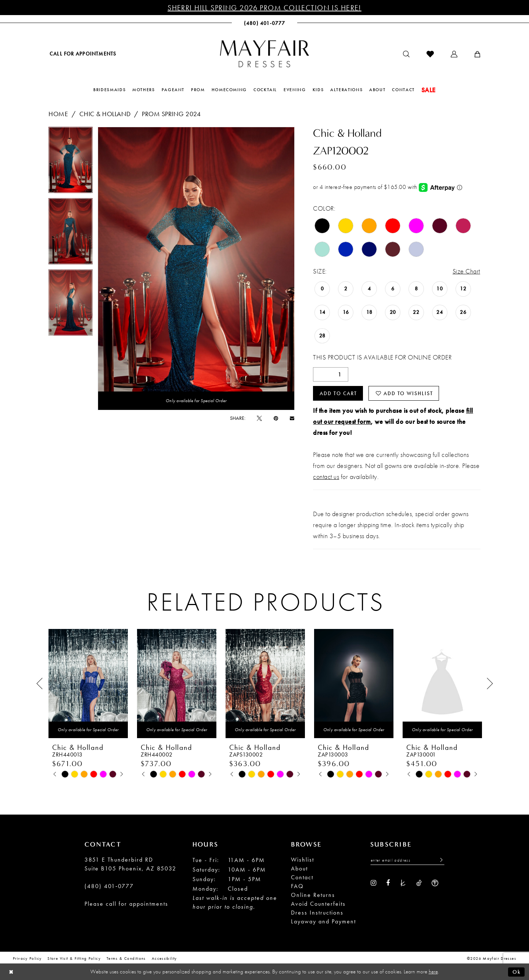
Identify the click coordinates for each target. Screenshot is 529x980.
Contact (302, 877)
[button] (454, 54)
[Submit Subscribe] (439, 860)
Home (58, 114)
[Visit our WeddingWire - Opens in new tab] (435, 882)
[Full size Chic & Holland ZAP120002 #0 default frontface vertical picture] (196, 269)
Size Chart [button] (466, 271)
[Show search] (406, 54)
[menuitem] (82, 53)
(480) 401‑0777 (109, 886)
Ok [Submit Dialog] (517, 972)
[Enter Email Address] (407, 860)
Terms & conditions (126, 958)
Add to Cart (338, 393)
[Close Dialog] (11, 972)
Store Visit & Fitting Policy (74, 958)
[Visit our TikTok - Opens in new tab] (419, 882)
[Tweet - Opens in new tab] (259, 418)
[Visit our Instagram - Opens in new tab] (373, 882)
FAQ (297, 886)
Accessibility (164, 958)
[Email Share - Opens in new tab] (292, 418)
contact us (326, 477)
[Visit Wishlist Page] (430, 54)
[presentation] (88, 684)
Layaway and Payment (323, 921)
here (433, 972)
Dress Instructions (317, 913)
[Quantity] (331, 374)
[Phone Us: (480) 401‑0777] (265, 23)
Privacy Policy (27, 958)
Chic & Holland (105, 114)
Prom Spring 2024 (171, 114)
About (299, 868)
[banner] (264, 54)
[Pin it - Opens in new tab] (276, 418)
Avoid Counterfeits (318, 904)
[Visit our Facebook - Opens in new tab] (388, 882)
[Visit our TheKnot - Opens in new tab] (403, 882)
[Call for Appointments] (82, 53)
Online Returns (313, 895)
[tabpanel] (71, 162)
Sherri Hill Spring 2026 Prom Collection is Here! (264, 8)
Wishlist (303, 860)
